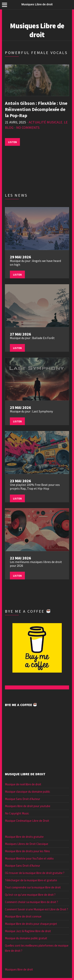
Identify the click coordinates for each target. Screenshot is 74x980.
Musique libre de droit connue (23, 916)
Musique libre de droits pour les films (27, 851)
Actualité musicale (45, 122)
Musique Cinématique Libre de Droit (27, 821)
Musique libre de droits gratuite (24, 837)
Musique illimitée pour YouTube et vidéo (29, 858)
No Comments (28, 127)
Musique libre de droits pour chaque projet (31, 924)
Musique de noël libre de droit (23, 784)
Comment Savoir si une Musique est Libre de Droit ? (37, 909)
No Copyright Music (17, 813)
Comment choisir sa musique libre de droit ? (31, 902)
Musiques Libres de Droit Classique (27, 844)
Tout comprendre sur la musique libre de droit (33, 887)
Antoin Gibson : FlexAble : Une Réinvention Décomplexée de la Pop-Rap (36, 109)
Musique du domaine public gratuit (26, 938)
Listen (12, 142)
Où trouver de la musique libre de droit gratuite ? (35, 873)
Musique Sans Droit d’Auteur (22, 799)
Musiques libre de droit (19, 969)
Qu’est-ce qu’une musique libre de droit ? (30, 895)
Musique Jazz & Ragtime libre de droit (28, 931)
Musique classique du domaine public (28, 792)
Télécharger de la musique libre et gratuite (31, 880)
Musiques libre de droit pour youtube (28, 806)
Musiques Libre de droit (37, 30)
